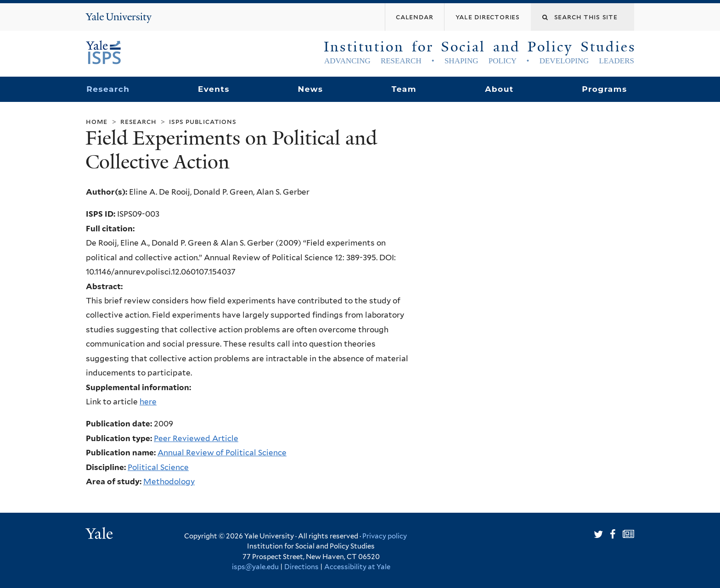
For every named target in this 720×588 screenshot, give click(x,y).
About (499, 89)
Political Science (158, 467)
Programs (605, 89)
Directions (301, 567)
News (310, 89)
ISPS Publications (202, 121)
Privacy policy (385, 536)
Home (97, 121)
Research (108, 89)
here (148, 402)
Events (214, 89)
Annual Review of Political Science (222, 453)
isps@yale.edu (255, 567)
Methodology (169, 482)
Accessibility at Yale (357, 567)
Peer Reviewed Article (196, 438)
